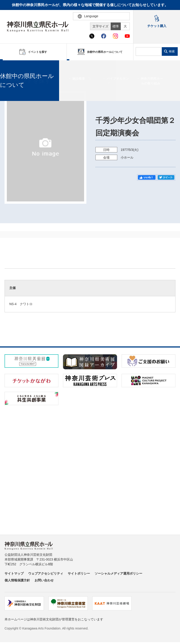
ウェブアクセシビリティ (46, 573)
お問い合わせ (44, 580)
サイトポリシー (79, 573)
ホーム (11, 66)
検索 (172, 51)
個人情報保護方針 (17, 580)
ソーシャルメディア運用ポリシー (118, 573)
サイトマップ (14, 573)
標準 (116, 26)
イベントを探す (28, 66)
